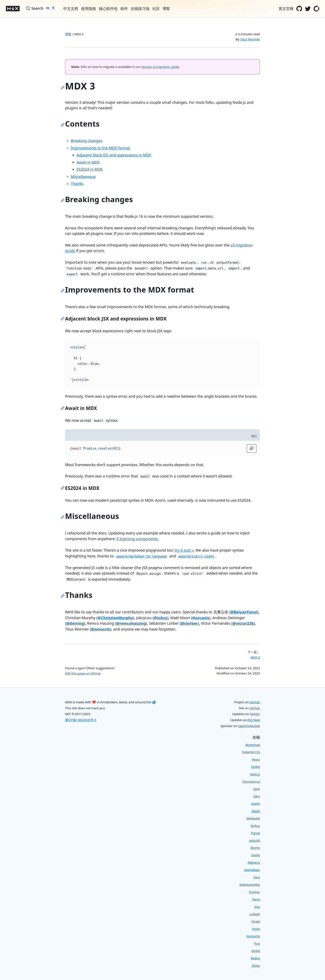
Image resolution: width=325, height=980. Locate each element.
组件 (124, 8)
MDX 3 (79, 34)
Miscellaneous (83, 176)
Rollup (255, 826)
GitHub (255, 702)
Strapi (256, 921)
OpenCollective (249, 726)
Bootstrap (253, 745)
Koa (257, 907)
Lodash (255, 914)
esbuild (255, 840)
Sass (257, 877)
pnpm (256, 804)
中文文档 (71, 8)
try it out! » (184, 550)
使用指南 (89, 8)
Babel (256, 811)
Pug (257, 943)
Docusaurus (251, 781)
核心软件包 (108, 8)
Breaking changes (87, 141)
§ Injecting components (137, 539)
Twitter (255, 714)
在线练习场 (140, 8)
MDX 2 (255, 657)
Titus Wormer (250, 39)
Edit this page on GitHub (83, 673)
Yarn (257, 796)
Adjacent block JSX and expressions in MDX (114, 155)
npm (256, 789)
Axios (256, 929)
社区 (156, 8)
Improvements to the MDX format (101, 148)
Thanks (77, 184)
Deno (256, 899)
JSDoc (256, 965)
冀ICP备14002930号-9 (81, 720)
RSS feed (254, 720)
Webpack (253, 818)
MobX (256, 951)
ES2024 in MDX (90, 169)
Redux (255, 958)
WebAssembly (250, 885)
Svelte (256, 855)
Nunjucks (253, 936)
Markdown (252, 870)
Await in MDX (88, 162)
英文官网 (286, 8)
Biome (255, 848)
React (256, 759)
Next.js (255, 774)
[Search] (41, 8)
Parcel (255, 833)
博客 (68, 34)
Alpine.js (254, 862)
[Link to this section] (64, 88)
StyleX (256, 767)
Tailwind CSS (251, 752)
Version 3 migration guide (160, 67)
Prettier (254, 892)
